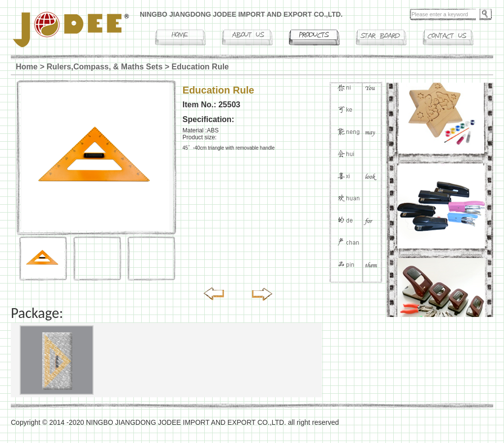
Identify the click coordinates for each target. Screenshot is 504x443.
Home (27, 67)
